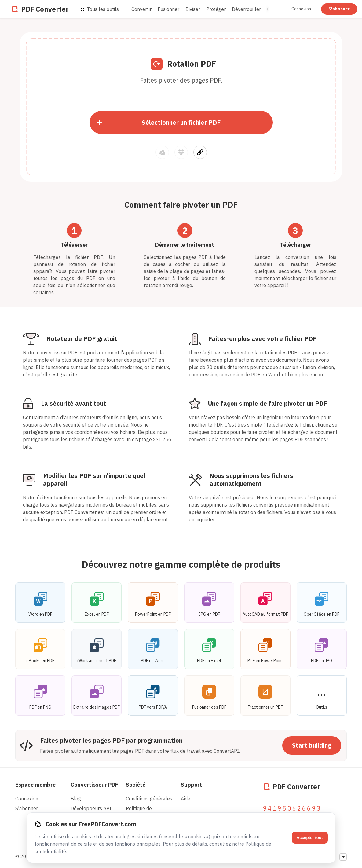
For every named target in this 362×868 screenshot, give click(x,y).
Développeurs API (91, 808)
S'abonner (339, 9)
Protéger (216, 9)
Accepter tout (310, 838)
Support (191, 785)
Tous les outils (100, 9)
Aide (186, 799)
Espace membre (35, 785)
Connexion (302, 9)
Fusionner (168, 9)
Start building (312, 745)
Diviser (193, 9)
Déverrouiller (246, 9)
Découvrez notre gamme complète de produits (181, 564)
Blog (76, 799)
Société (136, 785)
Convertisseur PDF (94, 785)
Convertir (141, 9)
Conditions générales (149, 799)
